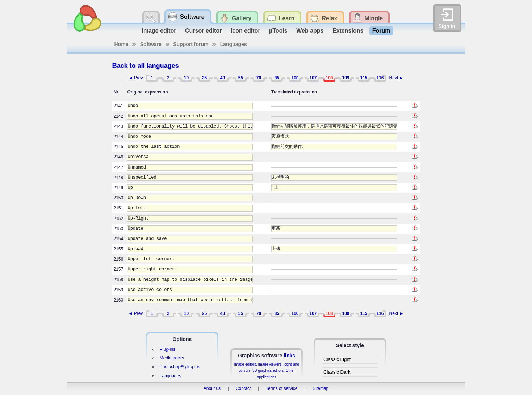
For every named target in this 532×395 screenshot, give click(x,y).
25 (204, 78)
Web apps (310, 31)
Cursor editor (203, 31)
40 (223, 78)
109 (345, 78)
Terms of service (282, 388)
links (289, 355)
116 (380, 78)
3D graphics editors (268, 371)
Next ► (397, 78)
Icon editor (246, 31)
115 (364, 78)
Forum (381, 31)
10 (186, 78)
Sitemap (321, 388)
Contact (243, 388)
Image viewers (270, 364)
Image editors (245, 364)
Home (122, 44)
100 (295, 78)
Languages (234, 44)
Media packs (172, 358)
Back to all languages (146, 66)
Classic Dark (337, 372)
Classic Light (337, 359)
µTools (278, 31)
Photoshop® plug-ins (180, 367)
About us (212, 388)
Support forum (191, 44)
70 (259, 78)
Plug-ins (167, 349)
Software (151, 44)
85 (277, 78)
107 (313, 78)
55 (241, 78)
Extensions (348, 31)
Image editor (159, 31)
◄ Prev (136, 78)
